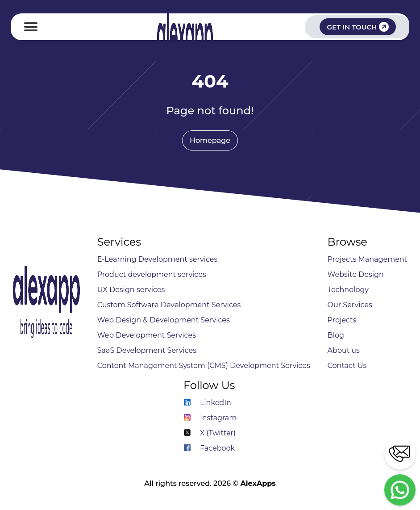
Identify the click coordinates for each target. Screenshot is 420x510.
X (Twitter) (210, 433)
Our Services (350, 305)
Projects (342, 320)
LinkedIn (207, 403)
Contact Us (347, 366)
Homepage (210, 140)
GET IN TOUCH (358, 27)
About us (344, 350)
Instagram (210, 418)
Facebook (209, 448)
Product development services (152, 274)
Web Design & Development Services (164, 320)
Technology (348, 290)
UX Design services (131, 290)
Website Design (356, 274)
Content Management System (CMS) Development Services (204, 366)
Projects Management (368, 259)
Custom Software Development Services (169, 305)
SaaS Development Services (147, 350)
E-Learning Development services (158, 259)
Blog (336, 335)
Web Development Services (147, 335)
